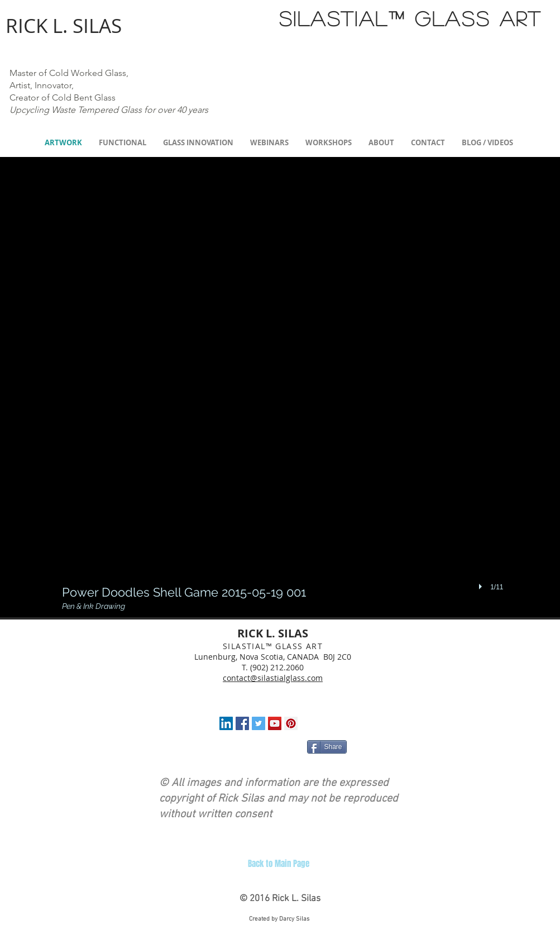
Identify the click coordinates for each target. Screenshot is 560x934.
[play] (482, 587)
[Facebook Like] (234, 749)
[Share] (327, 747)
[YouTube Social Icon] (275, 723)
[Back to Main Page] (279, 864)
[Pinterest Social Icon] (291, 723)
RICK (27, 25)
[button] (283, 390)
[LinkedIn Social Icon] (226, 723)
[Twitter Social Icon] (259, 723)
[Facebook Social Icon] (242, 723)
